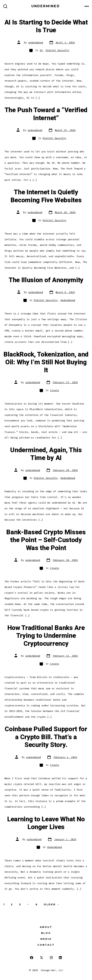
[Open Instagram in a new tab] (51, 958)
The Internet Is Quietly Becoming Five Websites (46, 196)
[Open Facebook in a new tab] (32, 958)
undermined (36, 43)
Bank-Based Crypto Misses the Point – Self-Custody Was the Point (46, 540)
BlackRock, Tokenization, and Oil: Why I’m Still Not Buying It (46, 362)
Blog (46, 933)
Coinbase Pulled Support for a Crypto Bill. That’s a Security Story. (46, 737)
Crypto (55, 390)
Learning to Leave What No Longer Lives (46, 823)
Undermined (68, 300)
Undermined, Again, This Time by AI (46, 454)
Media (46, 939)
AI (41, 50)
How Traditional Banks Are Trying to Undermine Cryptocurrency (46, 636)
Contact (46, 945)
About (46, 927)
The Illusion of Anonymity (46, 280)
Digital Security (58, 50)
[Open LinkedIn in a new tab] (60, 958)
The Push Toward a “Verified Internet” (46, 114)
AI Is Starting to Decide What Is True (46, 26)
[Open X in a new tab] (41, 958)
